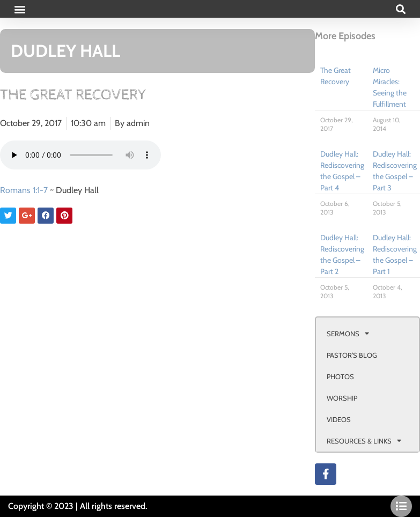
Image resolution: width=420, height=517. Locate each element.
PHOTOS (340, 376)
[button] (20, 9)
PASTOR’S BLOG (352, 355)
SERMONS (348, 333)
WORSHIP (342, 398)
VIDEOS (339, 419)
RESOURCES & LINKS (364, 441)
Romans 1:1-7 (24, 190)
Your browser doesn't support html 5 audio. (80, 155)
